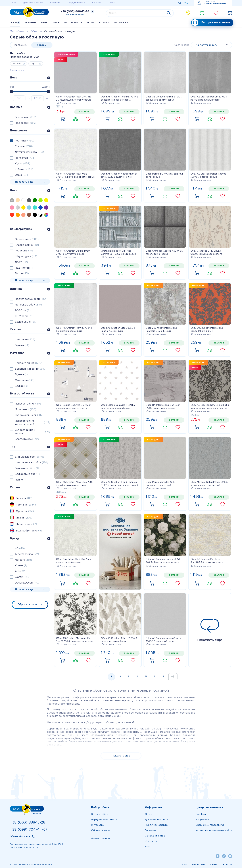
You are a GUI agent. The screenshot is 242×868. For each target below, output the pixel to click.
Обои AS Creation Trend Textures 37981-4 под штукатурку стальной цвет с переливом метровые (120, 484)
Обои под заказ (101, 830)
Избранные (202, 820)
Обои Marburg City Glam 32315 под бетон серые (164, 175)
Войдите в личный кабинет (216, 4)
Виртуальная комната (211, 23)
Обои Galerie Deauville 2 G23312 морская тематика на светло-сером (73, 407)
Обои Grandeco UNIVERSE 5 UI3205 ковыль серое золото (206, 253)
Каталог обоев (100, 814)
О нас (13, 3)
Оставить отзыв (67, 103)
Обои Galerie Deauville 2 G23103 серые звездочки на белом (118, 407)
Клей (44, 23)
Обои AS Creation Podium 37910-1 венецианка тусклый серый (209, 98)
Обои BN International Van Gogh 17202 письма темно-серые (163, 407)
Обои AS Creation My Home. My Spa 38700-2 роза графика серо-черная (74, 640)
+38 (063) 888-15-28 (75, 12)
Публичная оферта (156, 825)
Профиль (201, 814)
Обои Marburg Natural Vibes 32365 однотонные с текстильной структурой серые (209, 484)
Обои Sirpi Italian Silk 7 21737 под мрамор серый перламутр (74, 561)
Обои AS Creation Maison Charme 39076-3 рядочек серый (208, 175)
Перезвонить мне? (75, 15)
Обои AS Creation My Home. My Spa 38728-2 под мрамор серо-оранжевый (208, 561)
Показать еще (210, 630)
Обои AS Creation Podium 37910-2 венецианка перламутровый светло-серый (119, 99)
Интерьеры (121, 23)
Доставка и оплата (33, 3)
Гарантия (55, 3)
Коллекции (21, 45)
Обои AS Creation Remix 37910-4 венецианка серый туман (74, 330)
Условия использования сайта (214, 830)
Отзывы (104, 23)
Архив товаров (100, 838)
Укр (186, 3)
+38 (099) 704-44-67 (29, 830)
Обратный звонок (20, 836)
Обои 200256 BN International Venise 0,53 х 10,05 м (207, 330)
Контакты (97, 3)
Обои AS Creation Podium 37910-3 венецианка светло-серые (164, 98)
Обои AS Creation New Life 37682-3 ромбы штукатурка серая (75, 484)
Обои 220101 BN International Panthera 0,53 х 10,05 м (162, 330)
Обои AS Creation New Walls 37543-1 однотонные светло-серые (75, 175)
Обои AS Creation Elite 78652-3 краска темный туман (118, 330)
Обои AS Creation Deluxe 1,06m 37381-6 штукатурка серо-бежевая (73, 253)
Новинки (30, 23)
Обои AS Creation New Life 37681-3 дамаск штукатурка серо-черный (210, 407)
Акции (90, 23)
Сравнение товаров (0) (210, 825)
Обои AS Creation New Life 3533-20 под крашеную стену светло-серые (74, 99)
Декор (56, 23)
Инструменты (73, 23)
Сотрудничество (76, 3)
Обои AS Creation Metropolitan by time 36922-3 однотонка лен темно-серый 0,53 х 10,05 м (119, 176)
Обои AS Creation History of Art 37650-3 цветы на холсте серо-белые (163, 561)
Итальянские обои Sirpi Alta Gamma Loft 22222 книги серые (118, 253)
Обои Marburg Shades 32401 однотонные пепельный (161, 484)
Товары (42, 45)
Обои (15, 23)
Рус (179, 3)
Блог (112, 3)
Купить (63, 119)
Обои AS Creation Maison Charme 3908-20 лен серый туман (164, 640)
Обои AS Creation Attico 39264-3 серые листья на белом (119, 640)
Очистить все (17, 70)
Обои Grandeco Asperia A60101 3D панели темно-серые (164, 253)
